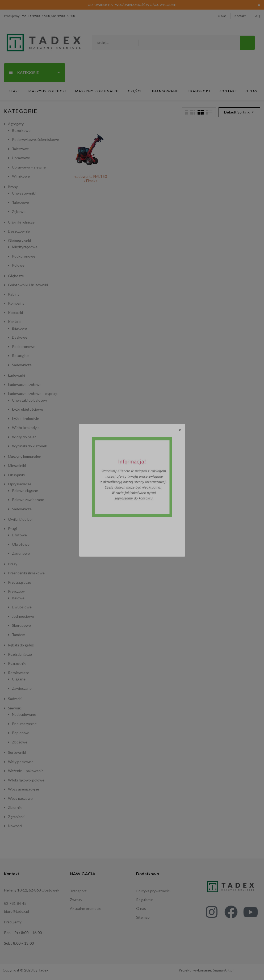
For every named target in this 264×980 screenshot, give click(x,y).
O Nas (222, 16)
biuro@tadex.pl (16, 911)
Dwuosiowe (22, 607)
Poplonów (20, 733)
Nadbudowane (24, 714)
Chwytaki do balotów (30, 400)
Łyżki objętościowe (28, 409)
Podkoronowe (24, 256)
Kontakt (240, 16)
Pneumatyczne (24, 724)
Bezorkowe (21, 130)
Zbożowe (20, 742)
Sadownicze (22, 365)
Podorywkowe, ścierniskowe (35, 139)
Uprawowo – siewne (29, 167)
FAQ (257, 16)
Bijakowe (19, 328)
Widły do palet (24, 437)
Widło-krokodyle (26, 428)
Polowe (18, 265)
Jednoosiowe (23, 616)
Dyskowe (20, 337)
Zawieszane (22, 688)
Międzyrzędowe (25, 247)
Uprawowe (21, 158)
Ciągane (19, 679)
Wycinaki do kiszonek (30, 446)
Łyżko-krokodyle (26, 419)
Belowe (18, 598)
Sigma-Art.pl (223, 970)
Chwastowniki (24, 193)
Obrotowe (21, 544)
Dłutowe (19, 535)
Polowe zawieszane (28, 500)
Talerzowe (20, 149)
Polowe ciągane (25, 491)
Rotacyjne (20, 356)
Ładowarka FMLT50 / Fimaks (91, 178)
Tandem (19, 635)
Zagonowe (21, 553)
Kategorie (35, 72)
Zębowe (19, 211)
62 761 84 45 (15, 904)
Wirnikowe (21, 176)
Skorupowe (21, 625)
